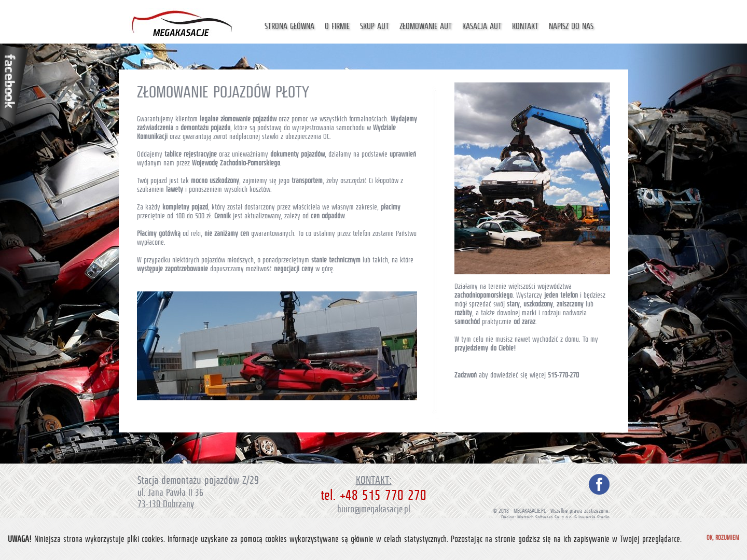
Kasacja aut (482, 26)
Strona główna (289, 26)
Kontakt (525, 26)
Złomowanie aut (426, 26)
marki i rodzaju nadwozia (554, 313)
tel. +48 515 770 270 (374, 495)
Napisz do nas (571, 26)
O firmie (337, 26)
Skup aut (375, 26)
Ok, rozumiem (723, 538)
